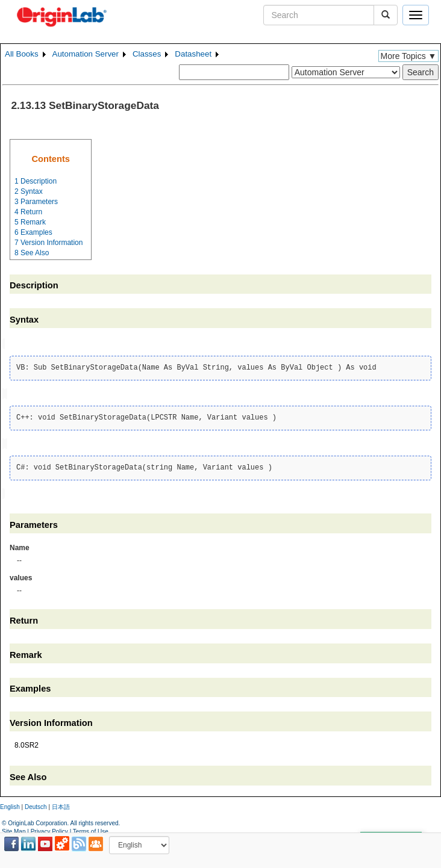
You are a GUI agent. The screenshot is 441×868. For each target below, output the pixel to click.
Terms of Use (91, 829)
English (10, 804)
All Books (22, 54)
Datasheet (193, 54)
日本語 (61, 804)
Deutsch (36, 804)
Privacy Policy (49, 829)
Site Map (14, 829)
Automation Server (86, 54)
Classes (147, 54)
